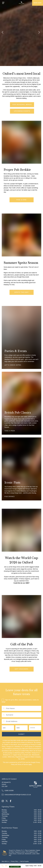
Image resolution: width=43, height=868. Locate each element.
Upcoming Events (22, 111)
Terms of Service (23, 764)
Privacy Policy (14, 861)
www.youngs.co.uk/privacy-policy (14, 753)
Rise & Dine (22, 200)
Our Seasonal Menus (22, 105)
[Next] (40, 33)
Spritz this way (21, 292)
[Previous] (3, 33)
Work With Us (5, 861)
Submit (21, 734)
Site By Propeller (24, 861)
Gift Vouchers (22, 669)
